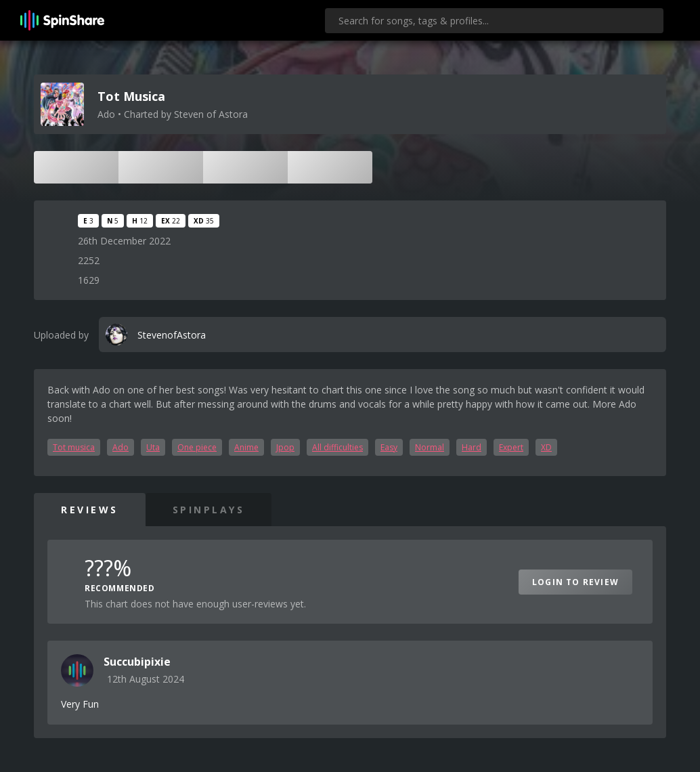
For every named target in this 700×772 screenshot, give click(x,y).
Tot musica (74, 447)
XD (546, 447)
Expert (511, 447)
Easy (389, 447)
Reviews (90, 510)
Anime (246, 447)
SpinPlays (209, 510)
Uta (153, 447)
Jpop (285, 447)
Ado (121, 447)
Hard (472, 447)
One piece (197, 447)
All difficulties (337, 447)
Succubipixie (137, 662)
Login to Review (575, 582)
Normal (430, 447)
